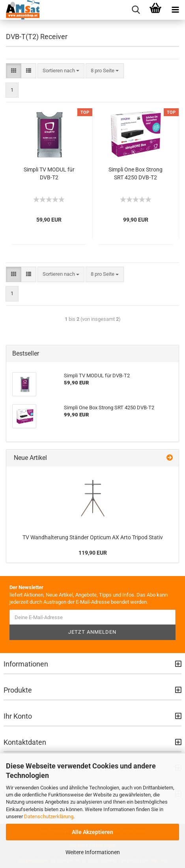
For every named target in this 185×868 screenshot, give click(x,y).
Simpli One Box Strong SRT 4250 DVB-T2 (135, 173)
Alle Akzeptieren (92, 832)
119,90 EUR (93, 553)
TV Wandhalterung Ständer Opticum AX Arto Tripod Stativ (93, 537)
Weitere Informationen (93, 852)
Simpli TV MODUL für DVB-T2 (49, 173)
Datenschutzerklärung (49, 816)
